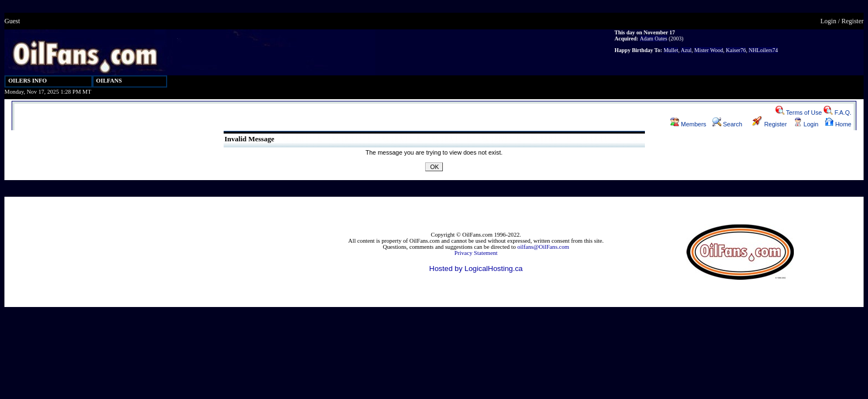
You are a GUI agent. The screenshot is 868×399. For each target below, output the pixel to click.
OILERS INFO (28, 81)
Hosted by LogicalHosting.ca (476, 268)
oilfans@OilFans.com (543, 247)
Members (688, 124)
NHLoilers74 (763, 50)
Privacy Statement (476, 253)
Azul (686, 50)
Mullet (671, 50)
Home (838, 124)
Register (852, 21)
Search (727, 124)
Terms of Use (799, 112)
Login (828, 21)
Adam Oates (654, 39)
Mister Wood (709, 50)
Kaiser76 (736, 50)
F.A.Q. (838, 112)
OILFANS (109, 81)
